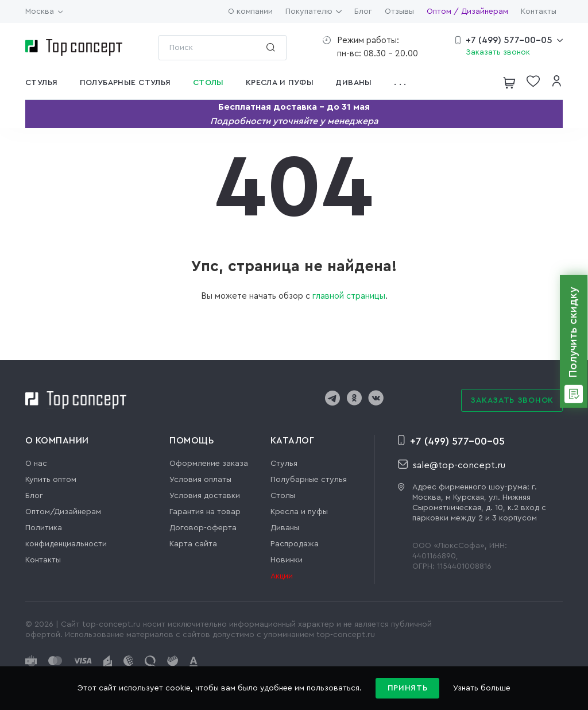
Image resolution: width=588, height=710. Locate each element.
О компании (250, 11)
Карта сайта (193, 544)
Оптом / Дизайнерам (467, 11)
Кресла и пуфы (299, 512)
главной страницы (349, 296)
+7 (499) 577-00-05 (509, 40)
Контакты (539, 11)
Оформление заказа (209, 464)
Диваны (285, 528)
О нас (36, 464)
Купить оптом (51, 480)
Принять (408, 688)
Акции (282, 576)
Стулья (284, 464)
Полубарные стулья (309, 480)
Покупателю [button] (314, 11)
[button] (404, 83)
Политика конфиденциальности (66, 536)
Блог (363, 11)
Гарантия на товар (205, 512)
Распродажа (295, 544)
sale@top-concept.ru (452, 465)
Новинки (287, 560)
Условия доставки (205, 496)
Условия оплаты (200, 480)
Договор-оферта (203, 528)
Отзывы (399, 11)
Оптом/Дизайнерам (63, 512)
